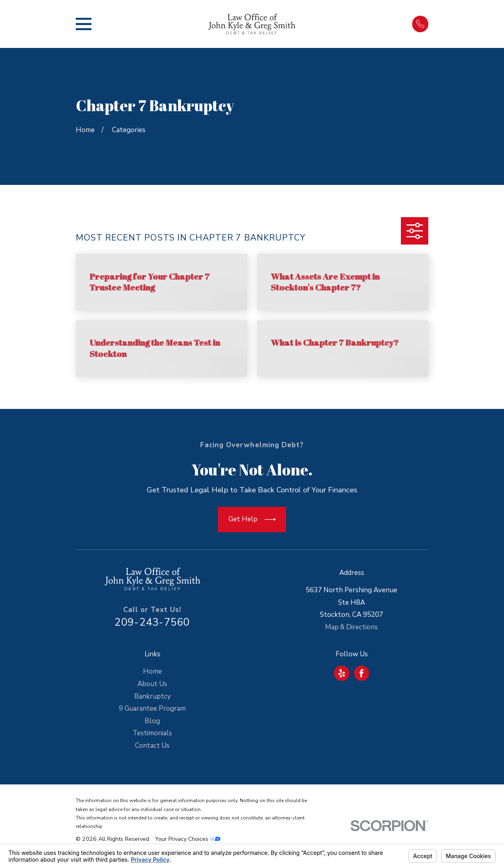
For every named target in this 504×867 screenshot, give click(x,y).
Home (152, 671)
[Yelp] (342, 673)
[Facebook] (361, 673)
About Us (152, 684)
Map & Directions (352, 627)
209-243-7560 (152, 622)
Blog (152, 721)
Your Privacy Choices (188, 839)
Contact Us (152, 746)
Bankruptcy (152, 696)
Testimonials (152, 733)
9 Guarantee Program (152, 708)
